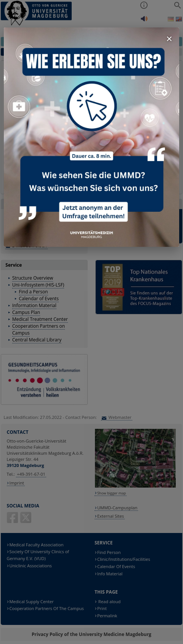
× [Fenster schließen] (169, 39)
